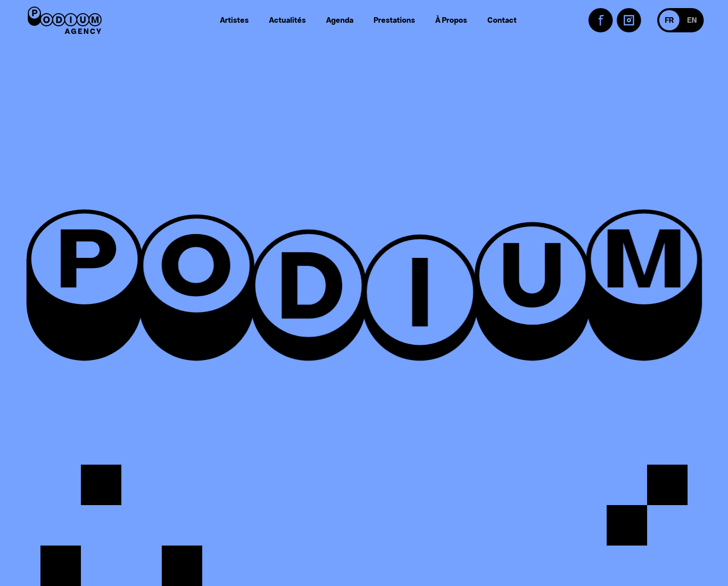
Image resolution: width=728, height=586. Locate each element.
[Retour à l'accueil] (65, 20)
